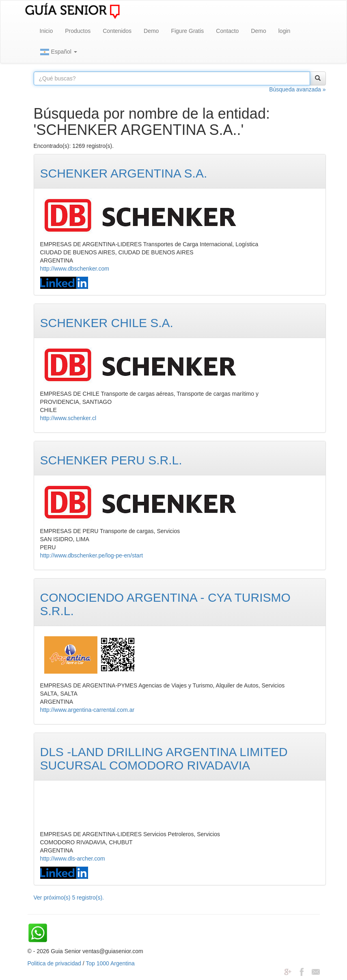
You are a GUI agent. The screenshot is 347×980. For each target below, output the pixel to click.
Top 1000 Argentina (110, 963)
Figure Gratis (187, 31)
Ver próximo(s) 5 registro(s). (69, 898)
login (284, 31)
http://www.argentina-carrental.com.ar (87, 710)
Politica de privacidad (54, 963)
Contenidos (117, 31)
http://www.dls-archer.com (73, 859)
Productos (78, 31)
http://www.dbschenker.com (75, 269)
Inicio (46, 31)
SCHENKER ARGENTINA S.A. (124, 173)
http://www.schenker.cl (68, 418)
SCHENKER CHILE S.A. (107, 323)
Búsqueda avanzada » (297, 89)
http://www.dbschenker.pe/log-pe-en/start (92, 555)
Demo (151, 31)
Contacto (227, 31)
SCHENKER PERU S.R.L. (111, 460)
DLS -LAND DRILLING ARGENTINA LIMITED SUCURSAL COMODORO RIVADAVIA (164, 759)
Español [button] (58, 52)
